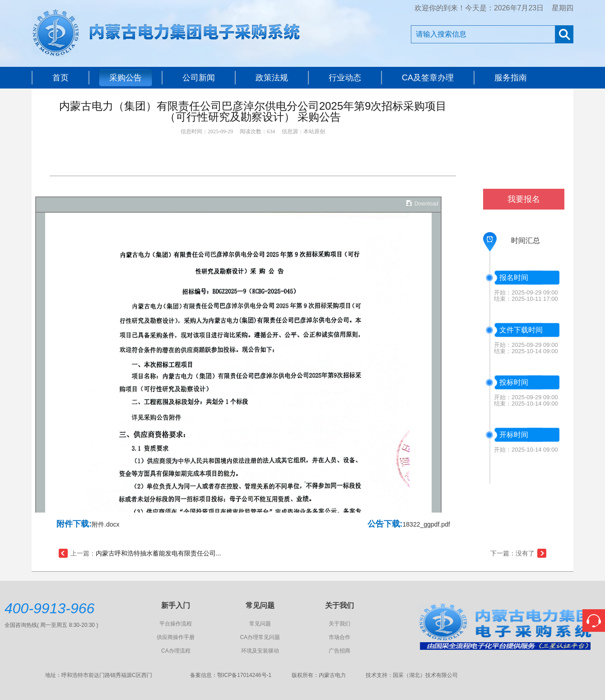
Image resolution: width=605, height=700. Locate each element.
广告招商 (340, 651)
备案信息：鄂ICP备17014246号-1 (231, 675)
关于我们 (340, 624)
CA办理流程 (176, 651)
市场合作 (340, 637)
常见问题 (260, 624)
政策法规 (272, 78)
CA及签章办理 (428, 78)
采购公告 (126, 78)
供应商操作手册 (176, 637)
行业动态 (345, 78)
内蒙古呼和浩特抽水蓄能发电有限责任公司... (158, 553)
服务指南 (511, 78)
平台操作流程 (176, 624)
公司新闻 (199, 78)
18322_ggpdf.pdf (426, 524)
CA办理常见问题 (260, 637)
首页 (60, 78)
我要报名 (524, 199)
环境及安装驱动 (260, 651)
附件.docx (105, 524)
